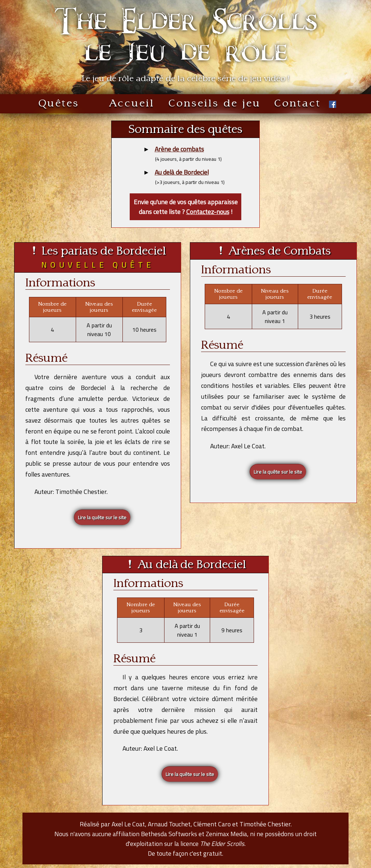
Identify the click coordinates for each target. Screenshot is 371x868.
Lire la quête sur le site (102, 517)
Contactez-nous (208, 212)
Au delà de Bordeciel (182, 172)
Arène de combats (179, 149)
